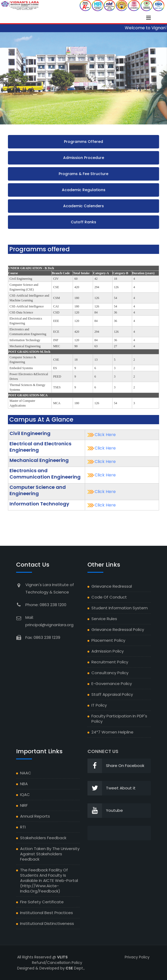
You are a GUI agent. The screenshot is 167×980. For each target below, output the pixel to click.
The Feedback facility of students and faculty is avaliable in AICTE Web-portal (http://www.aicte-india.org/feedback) (49, 880)
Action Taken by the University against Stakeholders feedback (50, 854)
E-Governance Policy (112, 684)
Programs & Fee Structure (83, 174)
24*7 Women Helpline (112, 732)
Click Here (105, 435)
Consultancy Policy (110, 673)
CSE (69, 968)
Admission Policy (108, 651)
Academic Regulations (84, 190)
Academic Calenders (83, 206)
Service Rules (104, 619)
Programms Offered (83, 142)
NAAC (26, 773)
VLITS (62, 957)
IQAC (25, 795)
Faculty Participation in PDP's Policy (119, 719)
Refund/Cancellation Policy (57, 963)
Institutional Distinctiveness (47, 923)
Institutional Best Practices (47, 913)
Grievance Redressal (112, 586)
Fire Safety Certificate (42, 902)
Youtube (105, 811)
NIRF (24, 805)
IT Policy (99, 705)
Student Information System (120, 608)
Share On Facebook (116, 766)
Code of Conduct (109, 597)
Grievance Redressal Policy (118, 629)
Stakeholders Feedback (43, 838)
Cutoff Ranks (83, 222)
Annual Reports (35, 816)
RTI (23, 827)
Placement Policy (108, 640)
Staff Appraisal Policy (112, 694)
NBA (24, 784)
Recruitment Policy (110, 662)
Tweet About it (112, 788)
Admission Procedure (84, 158)
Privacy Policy (137, 957)
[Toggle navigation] (149, 18)
